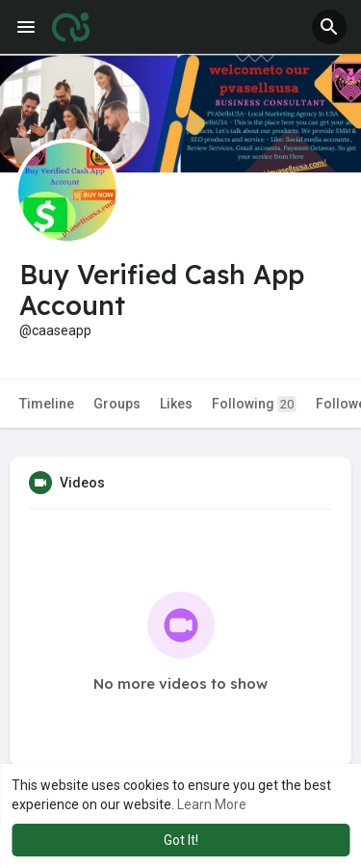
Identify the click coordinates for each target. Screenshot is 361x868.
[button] (329, 27)
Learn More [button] (212, 804)
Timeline (47, 404)
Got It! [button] (181, 840)
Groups (117, 404)
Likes (176, 404)
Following (254, 404)
